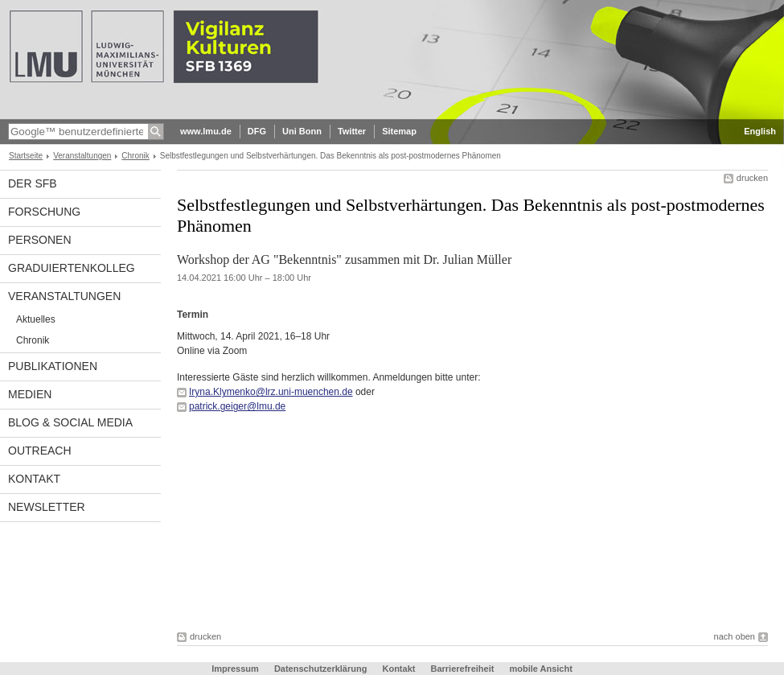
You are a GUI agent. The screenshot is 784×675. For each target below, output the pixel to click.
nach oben (735, 636)
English (760, 131)
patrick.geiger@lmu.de (237, 406)
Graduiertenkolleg (72, 268)
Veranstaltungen (82, 156)
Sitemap (399, 131)
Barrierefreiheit (464, 669)
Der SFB (33, 183)
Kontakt (34, 479)
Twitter (352, 131)
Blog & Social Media (70, 422)
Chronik (135, 156)
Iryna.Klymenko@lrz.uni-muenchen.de (271, 392)
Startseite (26, 156)
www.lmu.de (206, 131)
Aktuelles (36, 319)
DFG (257, 131)
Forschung (44, 212)
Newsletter (47, 507)
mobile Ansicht (540, 669)
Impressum (235, 669)
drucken (752, 178)
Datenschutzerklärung (321, 669)
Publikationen (53, 366)
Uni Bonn (302, 131)
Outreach (40, 451)
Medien (30, 394)
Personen (40, 240)
